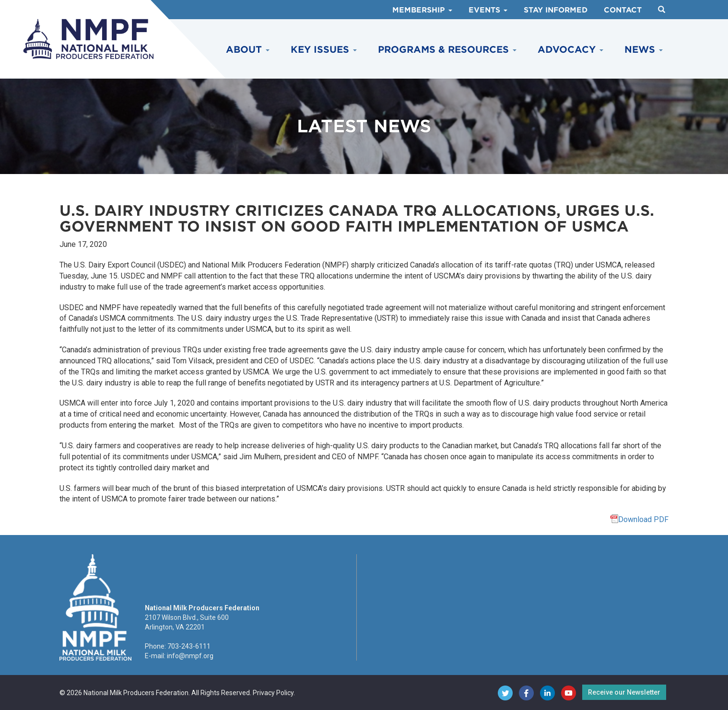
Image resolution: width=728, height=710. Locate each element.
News (644, 50)
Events (488, 10)
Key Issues (324, 50)
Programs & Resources (447, 50)
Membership (422, 10)
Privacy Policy (273, 693)
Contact (623, 10)
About (248, 50)
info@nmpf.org (190, 656)
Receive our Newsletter (624, 692)
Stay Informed (556, 10)
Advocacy (570, 50)
